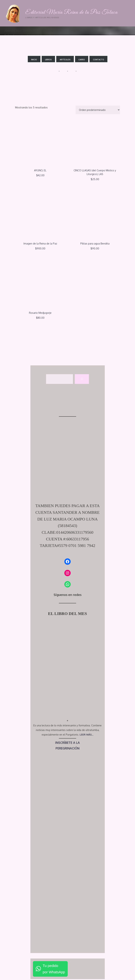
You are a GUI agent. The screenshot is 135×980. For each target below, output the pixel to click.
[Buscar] (82, 379)
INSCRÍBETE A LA (68, 743)
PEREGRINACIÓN (68, 748)
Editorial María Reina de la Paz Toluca (72, 12)
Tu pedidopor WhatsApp (54, 969)
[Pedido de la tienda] (98, 110)
